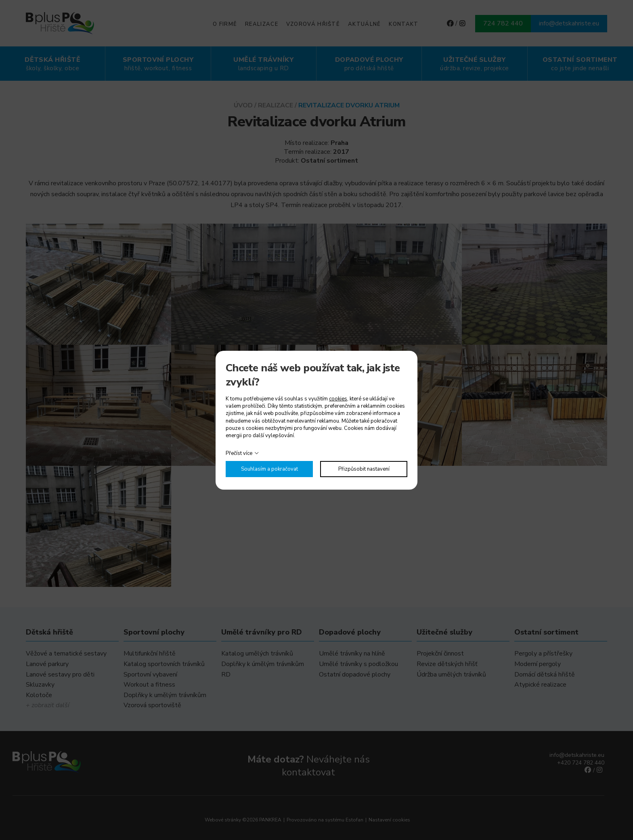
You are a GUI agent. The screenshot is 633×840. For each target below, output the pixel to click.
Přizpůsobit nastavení (364, 469)
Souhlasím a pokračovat (269, 469)
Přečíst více (239, 453)
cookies (338, 399)
